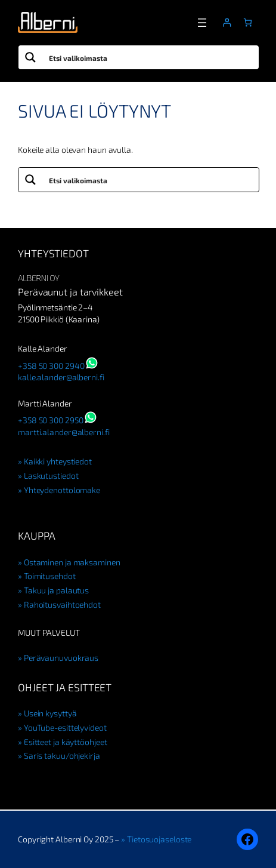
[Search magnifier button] (30, 57)
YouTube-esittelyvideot (65, 727)
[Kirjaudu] (227, 22)
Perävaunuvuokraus (61, 658)
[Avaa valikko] (202, 23)
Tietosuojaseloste (159, 839)
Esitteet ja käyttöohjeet (66, 742)
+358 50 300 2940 (51, 366)
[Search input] (151, 57)
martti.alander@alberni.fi (64, 432)
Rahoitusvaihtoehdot (62, 604)
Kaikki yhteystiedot (58, 461)
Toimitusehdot (50, 576)
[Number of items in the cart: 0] (248, 22)
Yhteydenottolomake (62, 490)
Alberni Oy (38, 278)
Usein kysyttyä (50, 713)
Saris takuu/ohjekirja (62, 755)
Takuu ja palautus (56, 590)
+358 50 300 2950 (50, 420)
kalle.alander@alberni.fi (61, 377)
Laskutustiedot (51, 475)
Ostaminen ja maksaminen (72, 562)
